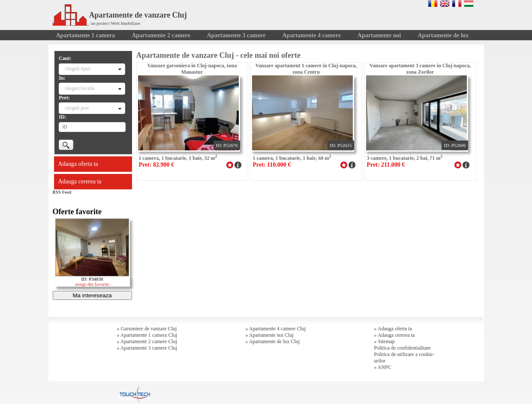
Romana (433, 3)
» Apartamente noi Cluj (270, 335)
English (445, 3)
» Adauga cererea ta (395, 335)
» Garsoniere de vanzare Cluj (147, 329)
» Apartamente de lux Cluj (273, 341)
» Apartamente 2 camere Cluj (147, 341)
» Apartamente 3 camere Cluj (147, 348)
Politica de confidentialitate (403, 348)
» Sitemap (385, 341)
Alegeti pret (77, 108)
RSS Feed (62, 192)
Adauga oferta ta (78, 164)
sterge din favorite (92, 284)
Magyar (469, 3)
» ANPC (383, 367)
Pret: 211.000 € (386, 165)
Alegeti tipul (77, 69)
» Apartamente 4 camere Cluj (276, 329)
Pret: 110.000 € (272, 165)
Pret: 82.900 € (157, 165)
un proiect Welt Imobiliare (116, 23)
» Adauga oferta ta (393, 329)
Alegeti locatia (79, 88)
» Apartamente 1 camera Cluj (147, 335)
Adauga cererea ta (80, 181)
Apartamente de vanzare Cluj (120, 15)
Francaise (457, 3)
